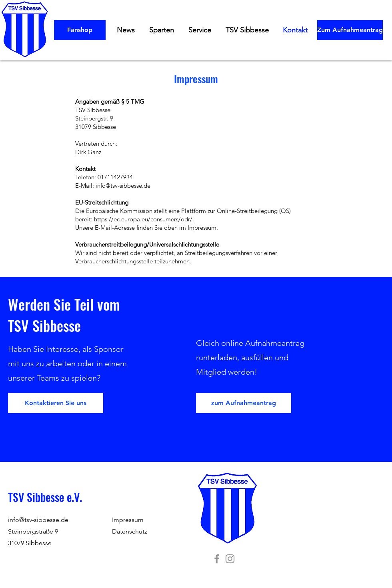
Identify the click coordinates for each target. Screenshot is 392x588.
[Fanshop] (80, 30)
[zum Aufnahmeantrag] (244, 403)
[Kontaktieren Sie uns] (56, 403)
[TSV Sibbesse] (217, 559)
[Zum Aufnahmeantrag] (350, 30)
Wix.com (321, 549)
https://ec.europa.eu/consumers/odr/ (143, 219)
